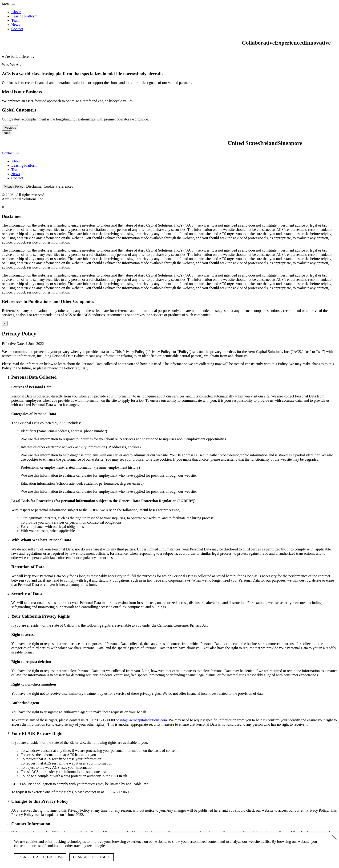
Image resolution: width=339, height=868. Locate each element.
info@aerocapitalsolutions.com (143, 720)
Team (15, 20)
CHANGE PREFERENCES (92, 857)
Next (7, 133)
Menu (6, 4)
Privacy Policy (14, 187)
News (16, 25)
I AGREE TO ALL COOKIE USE (40, 857)
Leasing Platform (24, 16)
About (16, 12)
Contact (17, 29)
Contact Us (10, 153)
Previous (10, 128)
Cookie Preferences (58, 186)
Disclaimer (34, 186)
